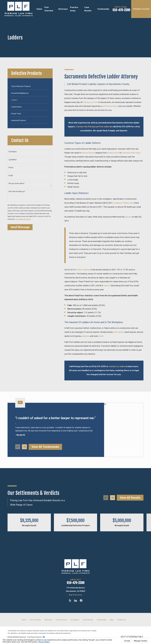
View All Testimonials (45, 450)
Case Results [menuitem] (88, 9)
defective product (110, 106)
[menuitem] (30, 86)
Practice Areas (61, 620)
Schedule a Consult (141, 9)
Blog (112, 620)
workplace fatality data (123, 203)
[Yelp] (70, 600)
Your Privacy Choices (36, 637)
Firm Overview (36, 620)
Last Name (13, 160)
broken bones (113, 153)
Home (24, 620)
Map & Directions (75, 595)
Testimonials (101, 620)
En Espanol (75, 620)
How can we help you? (17, 191)
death (101, 336)
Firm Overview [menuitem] (49, 9)
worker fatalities (83, 270)
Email (11, 176)
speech (128, 217)
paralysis (85, 336)
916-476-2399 (121, 10)
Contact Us (121, 620)
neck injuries (119, 332)
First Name (13, 152)
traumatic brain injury (131, 153)
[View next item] (24, 450)
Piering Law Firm (90, 102)
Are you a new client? (17, 183)
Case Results (88, 620)
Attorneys (48, 620)
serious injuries (88, 153)
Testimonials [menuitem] (103, 9)
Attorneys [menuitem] (63, 9)
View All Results (130, 498)
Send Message (20, 227)
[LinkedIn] (76, 600)
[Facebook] (81, 600)
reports (107, 286)
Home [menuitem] (39, 9)
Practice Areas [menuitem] (74, 9)
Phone (11, 168)
